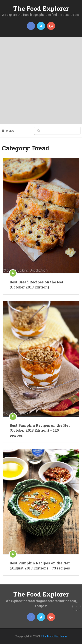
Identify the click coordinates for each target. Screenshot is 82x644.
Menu (10, 131)
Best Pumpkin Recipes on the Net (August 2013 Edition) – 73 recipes (40, 565)
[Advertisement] (41, 81)
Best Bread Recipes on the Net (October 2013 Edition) (37, 284)
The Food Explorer (41, 8)
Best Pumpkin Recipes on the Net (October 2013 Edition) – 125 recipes (40, 430)
